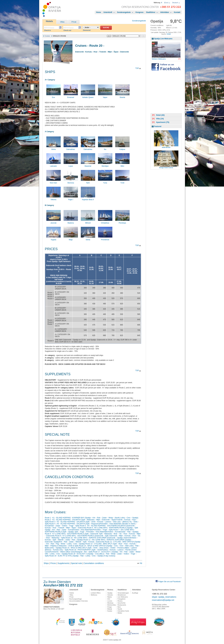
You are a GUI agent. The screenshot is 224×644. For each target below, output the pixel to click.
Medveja (110, 603)
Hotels (49, 21)
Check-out (67, 30)
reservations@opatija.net (163, 600)
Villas (62, 22)
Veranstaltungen (123, 593)
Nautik (120, 609)
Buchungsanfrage (76, 599)
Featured (158, 126)
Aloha (54, 148)
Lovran (110, 601)
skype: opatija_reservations (164, 597)
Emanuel (71, 96)
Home (99, 12)
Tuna (105, 182)
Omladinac (105, 222)
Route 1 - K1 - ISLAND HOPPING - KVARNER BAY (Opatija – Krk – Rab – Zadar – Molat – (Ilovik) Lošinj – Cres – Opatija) (92, 518)
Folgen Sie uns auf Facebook (169, 582)
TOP (138, 68)
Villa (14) (158, 119)
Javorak (54, 222)
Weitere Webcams (159, 59)
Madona (71, 222)
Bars (119, 607)
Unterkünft (108, 12)
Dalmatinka (88, 148)
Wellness (94, 595)
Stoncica (71, 182)
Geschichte (121, 603)
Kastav (110, 611)
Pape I (71, 199)
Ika (105, 148)
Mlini (122, 165)
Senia (88, 239)
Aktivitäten (165, 12)
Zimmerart (87, 30)
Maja (71, 239)
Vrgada (54, 239)
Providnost (105, 239)
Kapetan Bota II (88, 199)
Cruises (47, 36)
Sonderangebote (124, 12)
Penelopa (122, 222)
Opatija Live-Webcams (163, 39)
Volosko (110, 595)
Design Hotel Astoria (166, 168)
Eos (54, 96)
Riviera (110, 590)
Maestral (88, 165)
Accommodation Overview (79, 601)
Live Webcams (123, 597)
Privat (74, 22)
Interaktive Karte (123, 611)
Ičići (109, 599)
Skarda (122, 96)
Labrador (54, 165)
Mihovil (88, 222)
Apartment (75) (161, 122)
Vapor (105, 96)
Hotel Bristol (166, 147)
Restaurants (122, 605)
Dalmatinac (71, 148)
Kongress (139, 12)
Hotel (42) (158, 115)
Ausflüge (135, 593)
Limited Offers (96, 593)
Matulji (110, 609)
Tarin (88, 182)
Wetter (120, 613)
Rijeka (110, 597)
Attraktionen (122, 595)
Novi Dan (54, 182)
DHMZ (169, 34)
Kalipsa (122, 148)
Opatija (110, 593)
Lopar (71, 165)
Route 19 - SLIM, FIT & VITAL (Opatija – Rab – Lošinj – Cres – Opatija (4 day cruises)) (82, 556)
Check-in (47, 30)
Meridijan (105, 165)
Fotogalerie (121, 599)
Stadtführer (151, 12)
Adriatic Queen (88, 96)
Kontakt (177, 12)
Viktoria (54, 199)
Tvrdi (122, 182)
